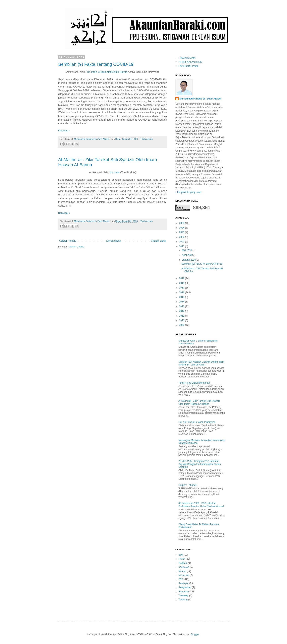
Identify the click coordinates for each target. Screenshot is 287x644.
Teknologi (183, 596)
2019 (182, 278)
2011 (182, 316)
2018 (182, 283)
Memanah (184, 575)
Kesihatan (184, 567)
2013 (182, 306)
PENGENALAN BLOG (190, 62)
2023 (182, 232)
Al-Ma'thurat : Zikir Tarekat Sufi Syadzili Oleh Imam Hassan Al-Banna (199, 402)
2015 (182, 297)
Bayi (181, 555)
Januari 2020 (189, 260)
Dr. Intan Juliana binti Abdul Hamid (107, 72)
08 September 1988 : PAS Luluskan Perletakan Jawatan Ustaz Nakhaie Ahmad (201, 505)
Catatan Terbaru (68, 241)
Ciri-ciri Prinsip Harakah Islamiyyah (197, 422)
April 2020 (188, 255)
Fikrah (182, 559)
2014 (182, 302)
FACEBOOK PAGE (189, 66)
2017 (182, 288)
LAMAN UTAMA (187, 58)
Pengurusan (185, 587)
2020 (182, 246)
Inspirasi (183, 563)
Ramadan (184, 592)
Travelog (183, 600)
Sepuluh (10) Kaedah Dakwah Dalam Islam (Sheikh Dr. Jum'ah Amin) (201, 363)
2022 (182, 237)
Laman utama (114, 241)
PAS (181, 579)
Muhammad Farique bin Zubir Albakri (201, 99)
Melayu (182, 571)
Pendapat (183, 583)
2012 (182, 311)
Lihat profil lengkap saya (188, 192)
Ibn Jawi (115, 172)
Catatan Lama (159, 241)
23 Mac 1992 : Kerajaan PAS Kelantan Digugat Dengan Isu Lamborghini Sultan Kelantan (200, 464)
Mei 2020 (187, 250)
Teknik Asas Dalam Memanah (194, 383)
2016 (182, 292)
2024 (182, 228)
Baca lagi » (64, 131)
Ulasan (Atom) (76, 247)
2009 (182, 325)
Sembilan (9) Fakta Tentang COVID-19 (96, 64)
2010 (182, 320)
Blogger (195, 634)
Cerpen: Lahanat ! (188, 485)
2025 (182, 223)
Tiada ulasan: (147, 139)
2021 (182, 242)
